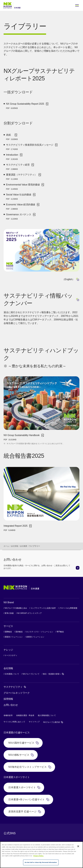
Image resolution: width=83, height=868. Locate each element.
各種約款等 (8, 715)
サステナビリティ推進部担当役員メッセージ (32, 147)
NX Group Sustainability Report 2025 (27, 106)
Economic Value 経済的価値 (23, 207)
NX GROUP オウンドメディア (29, 613)
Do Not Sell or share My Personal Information (41, 862)
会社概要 (24, 546)
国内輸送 (19, 632)
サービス (8, 626)
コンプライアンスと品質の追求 (43, 608)
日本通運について (12, 674)
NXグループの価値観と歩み (16, 608)
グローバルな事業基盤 (68, 608)
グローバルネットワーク (17, 693)
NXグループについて (31, 674)
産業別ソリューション (35, 637)
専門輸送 (60, 632)
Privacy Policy (38, 856)
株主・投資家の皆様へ (54, 674)
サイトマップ (34, 722)
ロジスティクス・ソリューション (40, 632)
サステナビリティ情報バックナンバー (41, 299)
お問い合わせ (11, 705)
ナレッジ (8, 650)
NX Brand (9, 602)
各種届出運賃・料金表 (25, 715)
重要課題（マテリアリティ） (24, 177)
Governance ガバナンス (21, 217)
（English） (71, 279)
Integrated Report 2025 (18, 528)
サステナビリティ (15, 687)
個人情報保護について (47, 715)
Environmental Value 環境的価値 (25, 187)
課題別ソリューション (14, 637)
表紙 (12, 137)
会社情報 (15, 546)
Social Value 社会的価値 (21, 197)
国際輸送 (8, 632)
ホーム (6, 546)
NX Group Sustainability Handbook (24, 437)
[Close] (78, 846)
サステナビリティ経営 (20, 167)
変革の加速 (9, 613)
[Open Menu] (77, 5)
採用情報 (8, 699)
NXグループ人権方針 (53, 722)
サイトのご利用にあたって (14, 722)
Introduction (14, 157)
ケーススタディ (11, 655)
